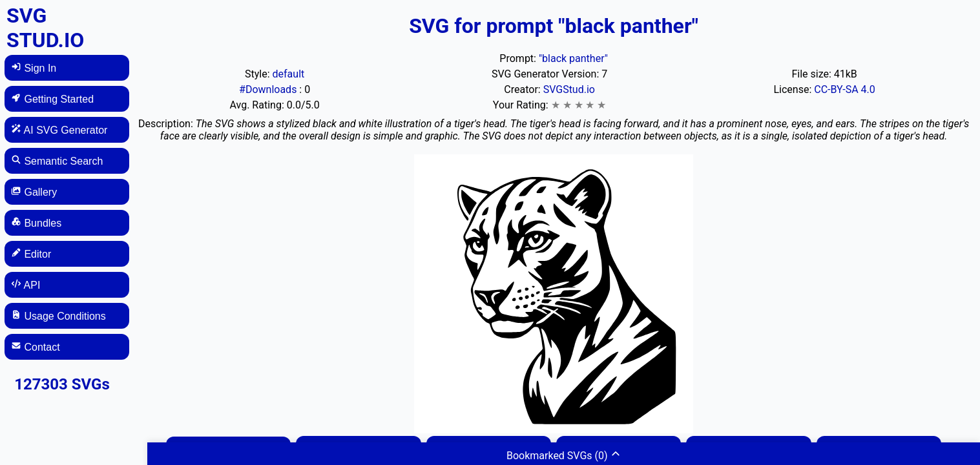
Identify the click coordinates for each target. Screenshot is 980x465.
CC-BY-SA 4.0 (845, 89)
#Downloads (269, 89)
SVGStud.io (569, 89)
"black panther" (573, 58)
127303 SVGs (62, 384)
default (289, 74)
